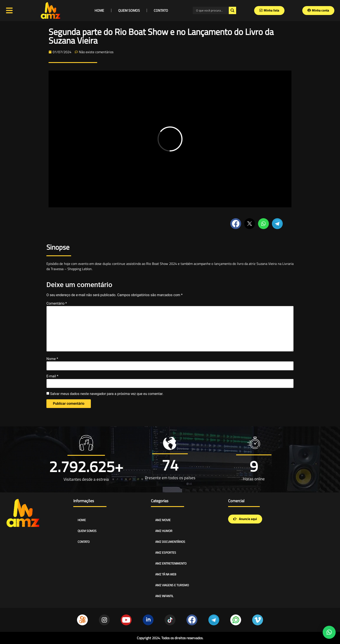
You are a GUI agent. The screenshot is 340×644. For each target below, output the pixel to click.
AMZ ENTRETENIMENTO (171, 563)
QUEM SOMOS (129, 10)
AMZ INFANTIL (164, 596)
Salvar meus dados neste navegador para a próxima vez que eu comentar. (107, 394)
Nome (52, 359)
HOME (99, 10)
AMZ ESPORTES (166, 552)
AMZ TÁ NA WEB (166, 574)
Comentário (57, 304)
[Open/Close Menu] (9, 11)
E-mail (52, 376)
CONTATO (161, 10)
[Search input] (212, 10)
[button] (329, 632)
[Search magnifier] (232, 10)
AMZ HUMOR (164, 531)
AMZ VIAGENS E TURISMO (172, 585)
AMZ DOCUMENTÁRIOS (170, 542)
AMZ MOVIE (163, 520)
